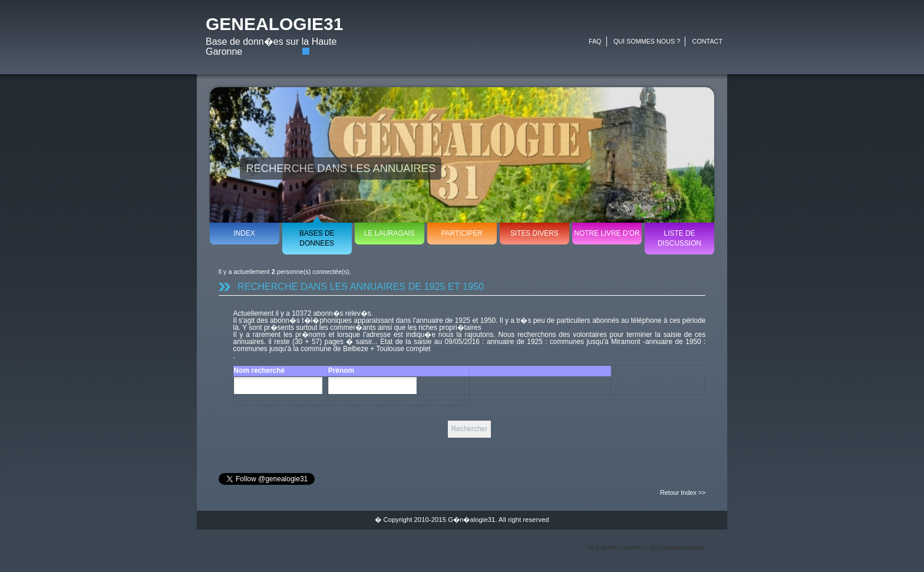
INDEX (244, 233)
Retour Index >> (683, 492)
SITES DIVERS (534, 233)
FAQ (595, 41)
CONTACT (707, 41)
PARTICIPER (462, 233)
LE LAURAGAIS (390, 233)
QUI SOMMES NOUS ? (647, 41)
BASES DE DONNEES (317, 238)
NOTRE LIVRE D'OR (607, 233)
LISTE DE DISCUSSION (679, 238)
